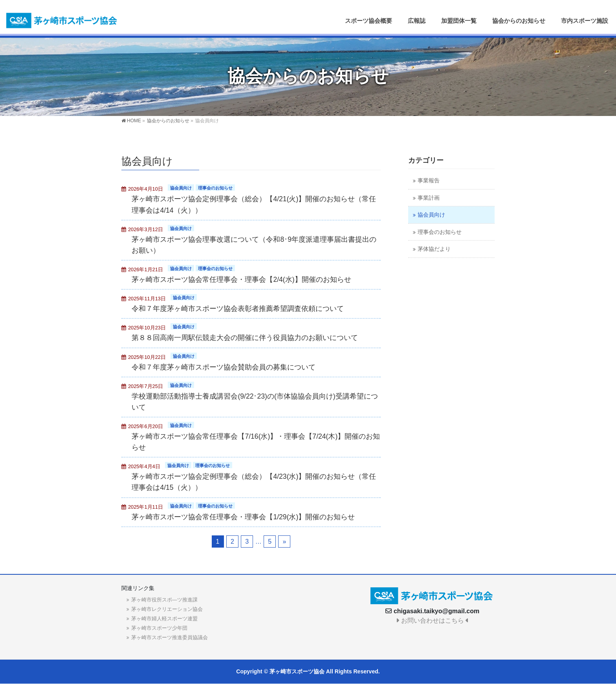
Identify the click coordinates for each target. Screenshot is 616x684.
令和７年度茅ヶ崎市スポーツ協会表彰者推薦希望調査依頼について (238, 309)
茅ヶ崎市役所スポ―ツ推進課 (164, 600)
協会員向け (181, 188)
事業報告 (429, 181)
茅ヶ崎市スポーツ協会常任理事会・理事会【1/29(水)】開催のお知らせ (243, 517)
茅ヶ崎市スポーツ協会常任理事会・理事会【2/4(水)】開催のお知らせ (241, 279)
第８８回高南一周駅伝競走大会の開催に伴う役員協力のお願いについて (245, 338)
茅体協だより (434, 249)
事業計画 (429, 198)
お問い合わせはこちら (432, 621)
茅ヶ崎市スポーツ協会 (297, 671)
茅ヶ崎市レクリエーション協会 (167, 609)
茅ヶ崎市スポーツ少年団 (159, 628)
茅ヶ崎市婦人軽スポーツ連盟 (164, 619)
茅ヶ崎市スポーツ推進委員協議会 (170, 637)
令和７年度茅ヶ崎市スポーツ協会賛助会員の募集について (224, 367)
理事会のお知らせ (215, 188)
